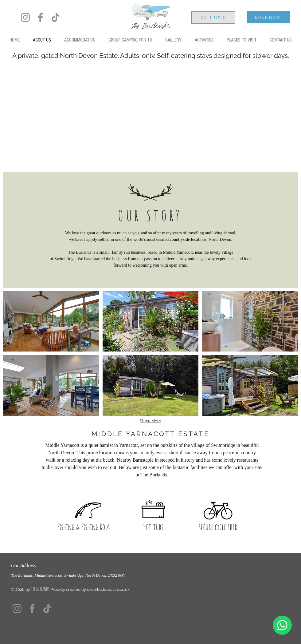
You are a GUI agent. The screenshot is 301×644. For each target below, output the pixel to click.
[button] (51, 321)
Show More (150, 421)
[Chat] (282, 625)
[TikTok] (55, 17)
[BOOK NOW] (268, 17)
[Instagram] (25, 17)
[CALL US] (213, 18)
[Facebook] (40, 17)
